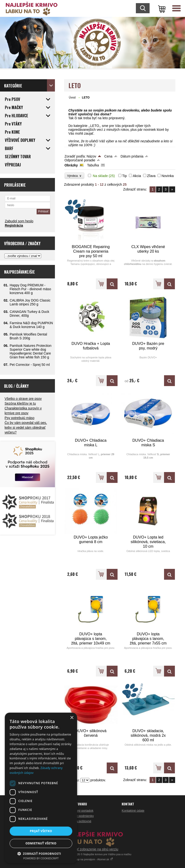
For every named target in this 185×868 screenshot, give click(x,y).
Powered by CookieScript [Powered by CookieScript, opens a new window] (41, 858)
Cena (108, 156)
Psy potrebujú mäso (20, 418)
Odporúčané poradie (80, 160)
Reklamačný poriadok (78, 811)
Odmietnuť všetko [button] (41, 843)
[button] (41, 853)
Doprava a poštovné (77, 821)
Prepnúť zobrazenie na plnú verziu (92, 849)
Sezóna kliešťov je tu (20, 403)
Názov (92, 156)
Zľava (151, 176)
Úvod (72, 98)
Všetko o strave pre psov (23, 399)
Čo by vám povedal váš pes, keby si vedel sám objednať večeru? (26, 427)
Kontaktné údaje (133, 811)
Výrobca (75, 176)
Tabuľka (93, 165)
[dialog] (41, 788)
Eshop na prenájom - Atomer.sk (92, 859)
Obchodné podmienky (79, 816)
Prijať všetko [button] (41, 831)
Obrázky (71, 165)
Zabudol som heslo (19, 221)
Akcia (137, 176)
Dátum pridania (132, 156)
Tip (124, 176)
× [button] (72, 718)
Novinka (168, 176)
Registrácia (14, 225)
